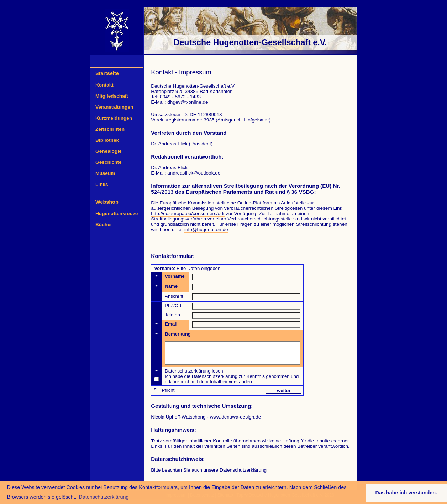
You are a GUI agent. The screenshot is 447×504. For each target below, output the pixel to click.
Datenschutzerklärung (243, 474)
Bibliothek (107, 140)
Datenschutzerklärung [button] (104, 497)
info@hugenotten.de (206, 230)
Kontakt (104, 85)
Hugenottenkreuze (117, 214)
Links (102, 184)
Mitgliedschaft (112, 96)
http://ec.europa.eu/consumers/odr (188, 214)
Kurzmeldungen (114, 118)
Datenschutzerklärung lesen (194, 375)
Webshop (107, 202)
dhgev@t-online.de (188, 102)
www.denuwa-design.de (236, 421)
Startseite (107, 73)
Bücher (104, 225)
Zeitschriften (110, 129)
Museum (105, 173)
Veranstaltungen (114, 107)
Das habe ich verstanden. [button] (406, 493)
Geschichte (109, 162)
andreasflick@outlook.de (194, 173)
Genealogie (109, 151)
